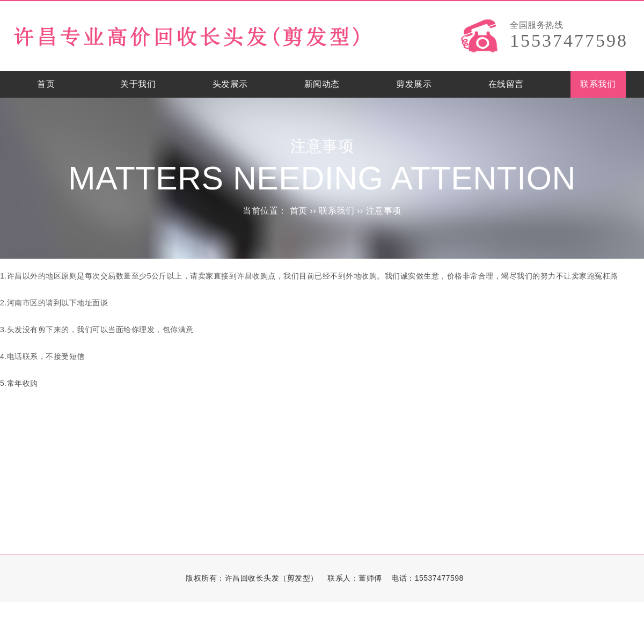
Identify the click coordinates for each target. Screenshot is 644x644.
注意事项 (384, 211)
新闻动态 (322, 84)
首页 (46, 84)
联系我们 (598, 84)
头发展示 (230, 84)
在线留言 (506, 84)
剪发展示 (414, 84)
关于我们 (138, 84)
